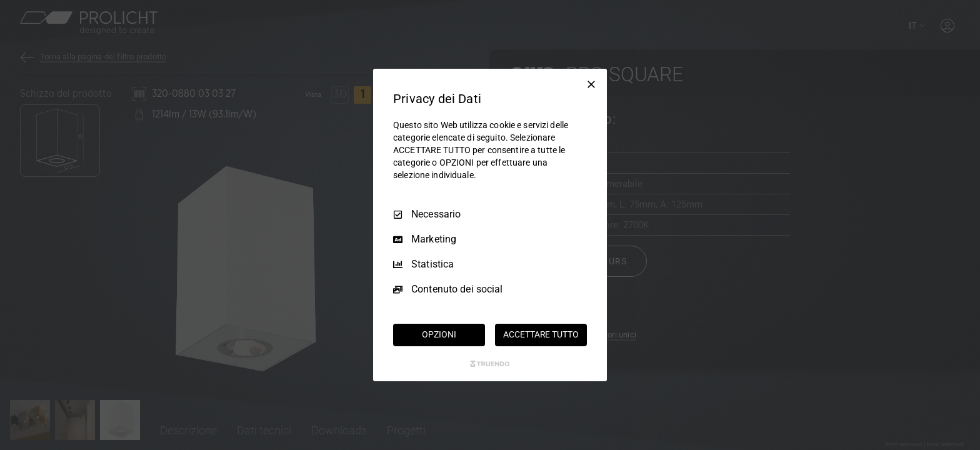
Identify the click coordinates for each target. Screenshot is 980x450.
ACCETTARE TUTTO (541, 334)
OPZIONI (439, 334)
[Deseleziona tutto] (591, 84)
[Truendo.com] (490, 364)
